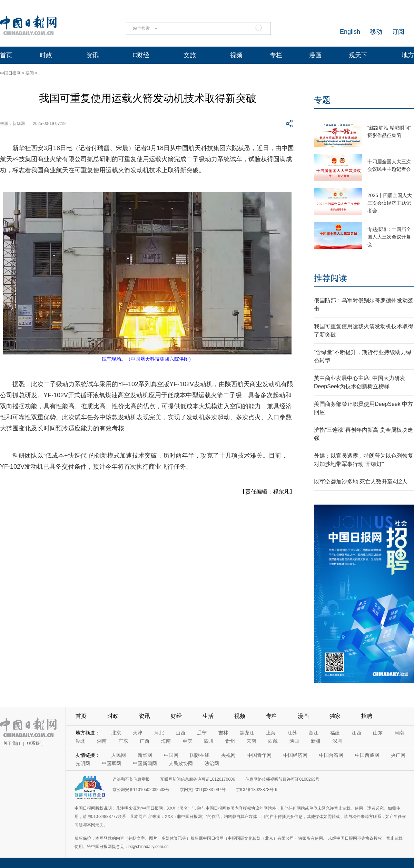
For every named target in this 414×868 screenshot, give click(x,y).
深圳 (337, 741)
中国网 (171, 755)
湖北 (80, 741)
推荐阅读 (331, 278)
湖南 (102, 741)
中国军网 (111, 763)
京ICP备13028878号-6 (257, 790)
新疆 (316, 741)
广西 (145, 741)
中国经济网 (295, 755)
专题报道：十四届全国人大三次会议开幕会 (389, 237)
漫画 (315, 55)
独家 (335, 716)
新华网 (145, 755)
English (350, 32)
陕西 (294, 741)
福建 (335, 733)
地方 (408, 55)
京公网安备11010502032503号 (141, 790)
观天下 (358, 55)
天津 (138, 733)
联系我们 (35, 743)
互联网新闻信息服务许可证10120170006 (198, 779)
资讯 (92, 55)
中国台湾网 (331, 755)
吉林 (223, 733)
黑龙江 (247, 733)
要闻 (30, 73)
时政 (46, 55)
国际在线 (200, 755)
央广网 (398, 755)
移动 (376, 32)
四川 (209, 741)
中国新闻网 (145, 763)
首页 (6, 55)
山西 (180, 733)
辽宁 (202, 733)
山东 (378, 733)
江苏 (292, 733)
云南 (252, 741)
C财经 (141, 55)
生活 (208, 716)
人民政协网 (181, 763)
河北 (159, 733)
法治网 (212, 763)
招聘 (367, 716)
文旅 (190, 55)
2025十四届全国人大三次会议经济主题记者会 (390, 203)
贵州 (230, 741)
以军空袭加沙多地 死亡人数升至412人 (361, 482)
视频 (236, 55)
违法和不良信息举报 (131, 779)
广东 (123, 741)
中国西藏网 (367, 755)
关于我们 (12, 743)
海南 (166, 741)
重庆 (187, 741)
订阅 (398, 32)
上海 (271, 733)
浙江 (314, 733)
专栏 (276, 55)
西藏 (273, 741)
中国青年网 (259, 755)
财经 (176, 716)
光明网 (83, 763)
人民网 (119, 755)
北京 (116, 733)
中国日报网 (10, 73)
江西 (356, 733)
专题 (322, 100)
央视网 (228, 755)
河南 (399, 733)
